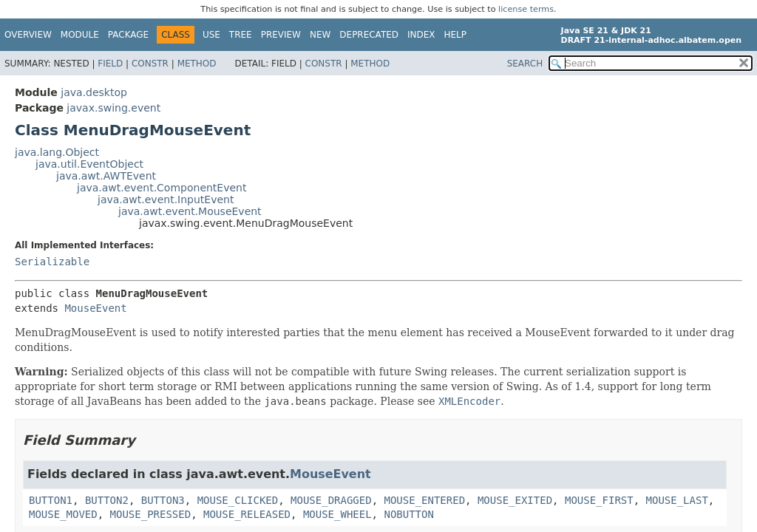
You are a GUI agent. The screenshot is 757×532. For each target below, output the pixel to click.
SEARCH (525, 64)
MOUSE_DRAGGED (331, 500)
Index (421, 35)
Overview (28, 35)
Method (197, 64)
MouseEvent (95, 308)
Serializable (52, 262)
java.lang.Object (57, 152)
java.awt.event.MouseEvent (190, 211)
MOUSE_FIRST (599, 500)
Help (456, 35)
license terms (526, 9)
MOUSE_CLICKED (238, 500)
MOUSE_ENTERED (425, 500)
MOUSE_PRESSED (151, 514)
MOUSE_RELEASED (247, 514)
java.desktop (94, 92)
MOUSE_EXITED (515, 500)
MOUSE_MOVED (63, 514)
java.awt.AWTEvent (106, 176)
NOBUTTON (408, 514)
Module (80, 35)
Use (211, 35)
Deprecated (369, 35)
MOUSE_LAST (677, 500)
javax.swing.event (113, 108)
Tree (241, 35)
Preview (281, 35)
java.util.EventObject (89, 164)
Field (110, 64)
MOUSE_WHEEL (337, 514)
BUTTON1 (51, 500)
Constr (150, 64)
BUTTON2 (107, 500)
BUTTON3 (163, 500)
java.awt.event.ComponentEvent (162, 188)
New (320, 35)
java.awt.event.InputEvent (166, 199)
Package (128, 35)
